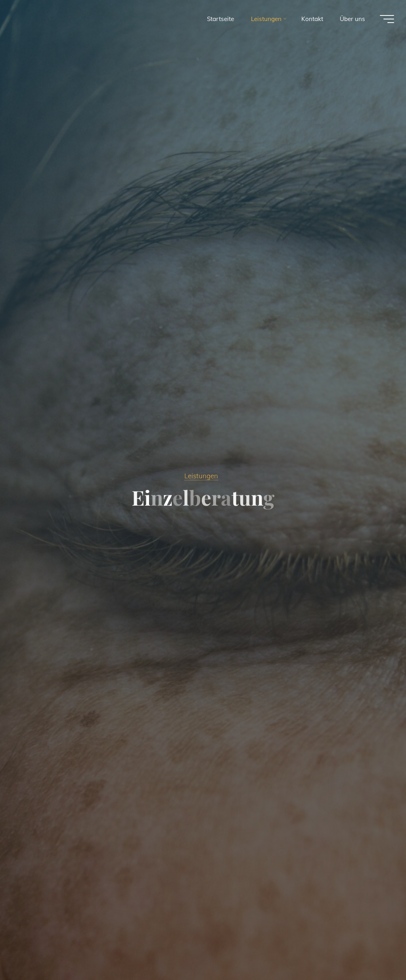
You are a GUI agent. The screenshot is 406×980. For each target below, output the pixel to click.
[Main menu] (387, 19)
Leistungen (201, 476)
